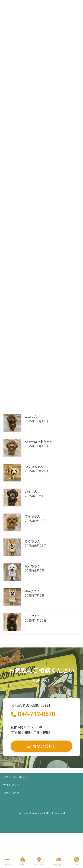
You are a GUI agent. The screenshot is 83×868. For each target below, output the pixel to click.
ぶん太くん (33, 591)
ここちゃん (33, 541)
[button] (41, 746)
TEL (76, 861)
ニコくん (31, 417)
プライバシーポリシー (17, 777)
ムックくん (33, 616)
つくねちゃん (34, 466)
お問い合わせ (11, 793)
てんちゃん (33, 516)
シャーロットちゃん (39, 441)
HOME (23, 861)
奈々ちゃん (33, 566)
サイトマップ (11, 785)
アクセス (39, 861)
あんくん (31, 491)
